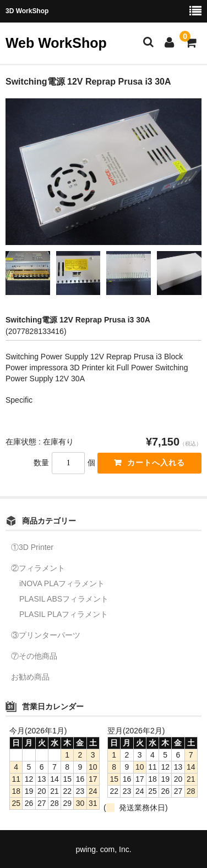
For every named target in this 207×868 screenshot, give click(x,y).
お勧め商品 (30, 677)
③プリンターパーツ (46, 635)
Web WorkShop (56, 43)
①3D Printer (32, 547)
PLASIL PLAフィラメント (64, 614)
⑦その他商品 (34, 656)
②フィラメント (38, 568)
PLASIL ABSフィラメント (64, 599)
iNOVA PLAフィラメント (62, 583)
